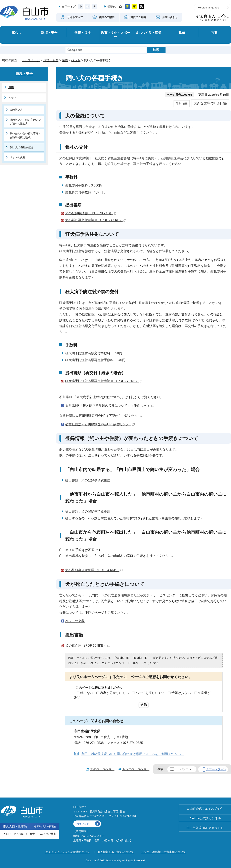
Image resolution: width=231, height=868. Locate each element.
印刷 (179, 104)
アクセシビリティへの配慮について (68, 852)
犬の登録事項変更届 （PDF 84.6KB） (94, 570)
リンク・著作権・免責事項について (164, 852)
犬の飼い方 (16, 110)
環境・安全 (49, 33)
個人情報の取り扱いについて (116, 852)
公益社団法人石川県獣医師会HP (100, 424)
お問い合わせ (84, 824)
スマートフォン (216, 769)
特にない (87, 693)
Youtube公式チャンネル (205, 818)
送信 (144, 705)
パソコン (186, 769)
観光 (182, 33)
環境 (65, 60)
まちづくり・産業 (148, 33)
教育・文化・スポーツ (115, 35)
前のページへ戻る (102, 769)
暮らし (16, 33)
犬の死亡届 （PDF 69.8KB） (88, 646)
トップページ (31, 60)
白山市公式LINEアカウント (205, 828)
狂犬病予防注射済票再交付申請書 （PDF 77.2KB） (104, 381)
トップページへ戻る (136, 769)
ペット (76, 60)
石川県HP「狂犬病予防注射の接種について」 (110, 406)
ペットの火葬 (75, 621)
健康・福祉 (83, 33)
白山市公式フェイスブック (205, 808)
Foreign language (208, 8)
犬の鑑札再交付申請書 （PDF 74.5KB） (96, 220)
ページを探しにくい (150, 693)
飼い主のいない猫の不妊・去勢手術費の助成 (25, 135)
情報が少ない (181, 693)
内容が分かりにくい (114, 693)
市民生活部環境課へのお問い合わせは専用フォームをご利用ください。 (133, 754)
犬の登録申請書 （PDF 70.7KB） (91, 213)
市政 (215, 33)
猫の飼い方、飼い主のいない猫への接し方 (25, 122)
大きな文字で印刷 (207, 103)
